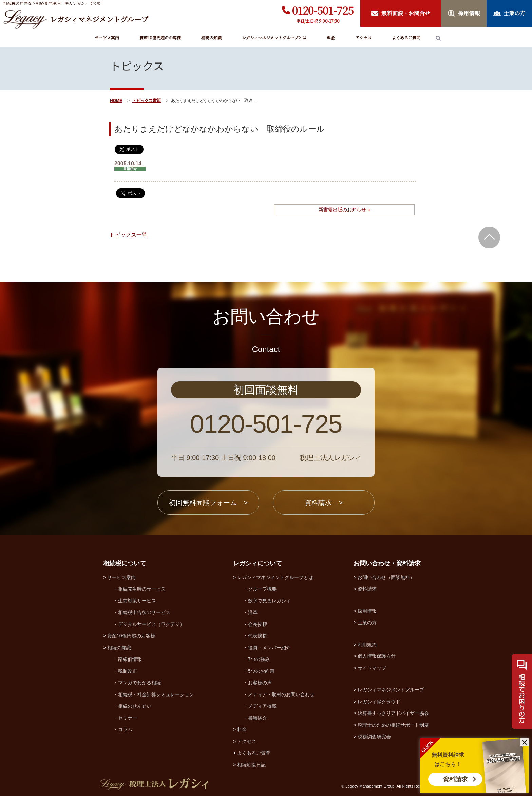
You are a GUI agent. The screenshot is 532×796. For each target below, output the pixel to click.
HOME (116, 101)
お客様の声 (260, 683)
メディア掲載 (262, 706)
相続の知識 (211, 38)
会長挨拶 (258, 624)
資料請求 (455, 779)
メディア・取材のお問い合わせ (281, 694)
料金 (331, 38)
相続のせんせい (135, 706)
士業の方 (367, 622)
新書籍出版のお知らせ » (344, 210)
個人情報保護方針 (377, 656)
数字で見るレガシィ (269, 601)
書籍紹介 (258, 718)
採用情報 (367, 611)
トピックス (142, 101)
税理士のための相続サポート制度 (393, 725)
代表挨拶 (258, 636)
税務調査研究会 (374, 737)
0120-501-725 (323, 10)
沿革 (253, 612)
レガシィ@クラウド (379, 702)
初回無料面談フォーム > (208, 503)
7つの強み (259, 659)
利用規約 (367, 645)
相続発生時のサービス (142, 589)
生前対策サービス (137, 601)
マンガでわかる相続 (139, 683)
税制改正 (128, 671)
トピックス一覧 (128, 235)
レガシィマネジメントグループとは (274, 38)
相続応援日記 (251, 765)
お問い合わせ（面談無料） (386, 577)
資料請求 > (324, 503)
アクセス (363, 38)
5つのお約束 (261, 671)
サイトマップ (372, 668)
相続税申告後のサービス (144, 612)
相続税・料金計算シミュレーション (156, 694)
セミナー (128, 718)
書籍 (157, 101)
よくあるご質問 (406, 38)
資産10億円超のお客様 (160, 38)
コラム (125, 729)
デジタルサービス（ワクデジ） (151, 624)
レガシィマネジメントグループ (391, 690)
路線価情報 (130, 659)
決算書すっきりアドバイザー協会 (393, 713)
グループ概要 (262, 589)
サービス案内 (107, 38)
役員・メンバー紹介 (269, 648)
